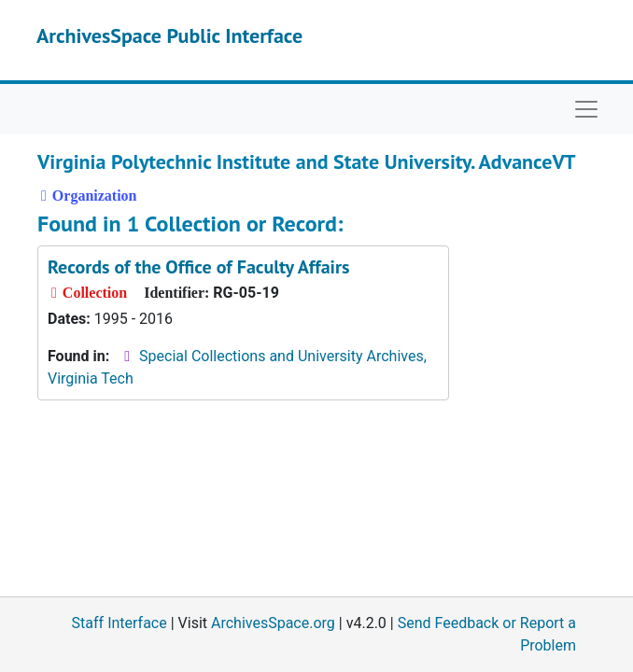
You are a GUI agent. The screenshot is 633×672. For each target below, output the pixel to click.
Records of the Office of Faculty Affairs (198, 267)
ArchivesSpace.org (273, 623)
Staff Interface (120, 623)
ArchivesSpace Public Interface (169, 35)
